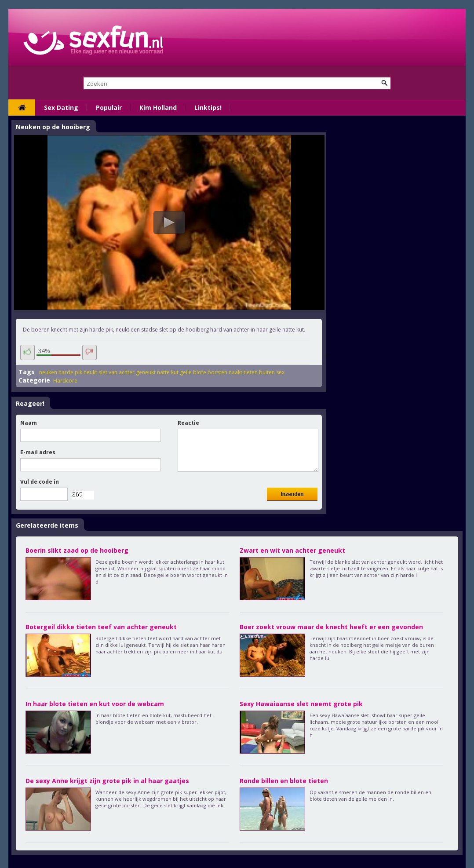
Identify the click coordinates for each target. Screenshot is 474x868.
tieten (251, 372)
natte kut (168, 372)
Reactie (188, 423)
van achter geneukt (132, 372)
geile (186, 372)
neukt (90, 372)
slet (103, 372)
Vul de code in (40, 482)
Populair (109, 108)
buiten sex (272, 372)
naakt (235, 372)
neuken (48, 372)
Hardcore (65, 381)
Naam (29, 423)
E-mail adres (38, 452)
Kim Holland (158, 108)
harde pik (70, 372)
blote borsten (210, 372)
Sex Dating (61, 108)
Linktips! (208, 108)
